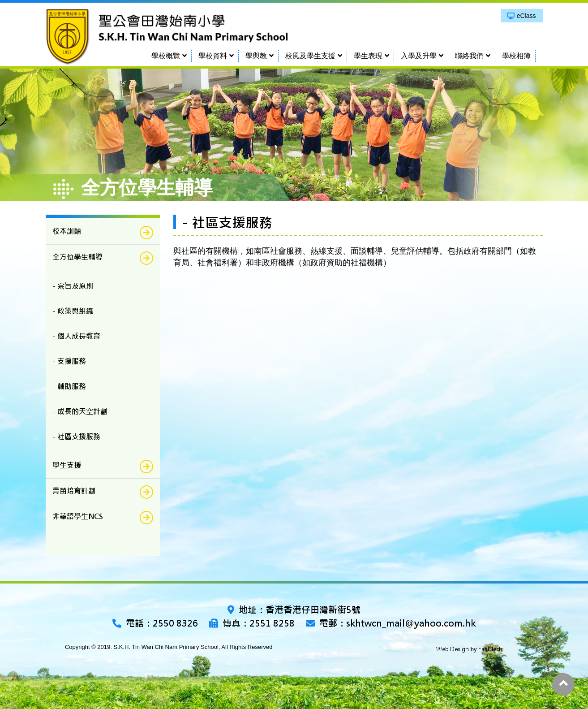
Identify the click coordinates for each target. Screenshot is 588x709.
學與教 (256, 56)
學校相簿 (516, 56)
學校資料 (213, 56)
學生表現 (368, 56)
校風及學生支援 (310, 56)
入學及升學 (419, 56)
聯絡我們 (469, 56)
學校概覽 (166, 56)
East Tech (490, 649)
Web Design (453, 649)
